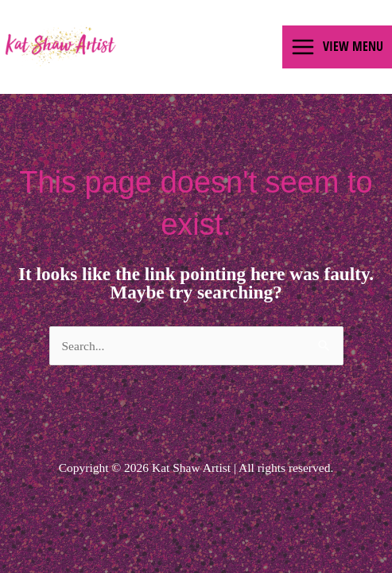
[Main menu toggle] (337, 47)
